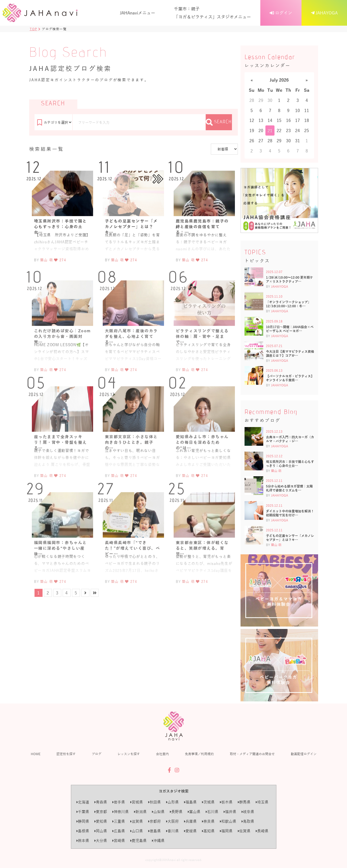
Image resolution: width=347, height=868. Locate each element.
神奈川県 (121, 812)
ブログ (97, 754)
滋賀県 (137, 821)
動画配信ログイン (304, 754)
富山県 (194, 812)
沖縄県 (158, 841)
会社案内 (162, 754)
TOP (34, 29)
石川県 (212, 812)
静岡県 (83, 821)
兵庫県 (190, 821)
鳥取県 (248, 821)
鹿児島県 (138, 841)
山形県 (172, 802)
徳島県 (155, 831)
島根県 (83, 831)
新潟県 (140, 812)
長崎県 (262, 831)
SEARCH (219, 122)
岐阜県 (248, 812)
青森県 (101, 802)
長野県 (176, 812)
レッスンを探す (129, 754)
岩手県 (119, 802)
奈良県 (208, 821)
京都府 (155, 821)
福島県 (190, 802)
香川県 (172, 831)
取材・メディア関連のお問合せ (252, 754)
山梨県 (158, 812)
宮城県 (137, 802)
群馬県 (244, 802)
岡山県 (101, 831)
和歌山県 (228, 821)
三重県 (119, 821)
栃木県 (226, 802)
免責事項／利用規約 (199, 754)
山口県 (137, 831)
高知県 (208, 831)
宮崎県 (119, 841)
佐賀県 (244, 831)
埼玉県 (262, 802)
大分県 (101, 841)
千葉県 (83, 812)
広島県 (119, 831)
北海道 (83, 802)
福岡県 (226, 831)
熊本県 (83, 841)
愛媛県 (190, 831)
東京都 (101, 812)
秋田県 (155, 802)
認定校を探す (66, 754)
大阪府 (172, 821)
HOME (36, 754)
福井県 (230, 812)
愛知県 (101, 821)
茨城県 (208, 802)
